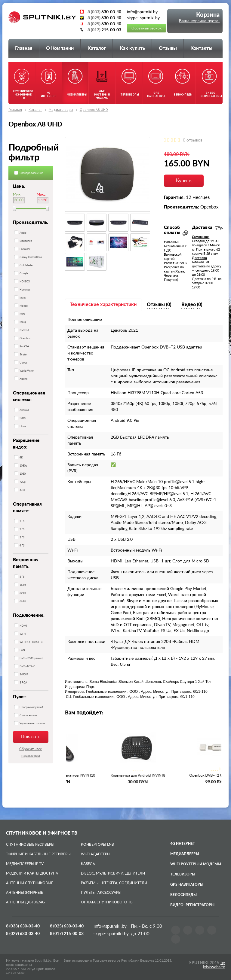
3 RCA (23, 683)
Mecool (24, 306)
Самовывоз (201, 237)
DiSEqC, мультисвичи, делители (113, 873)
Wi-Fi (23, 634)
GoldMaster (26, 265)
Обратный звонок (146, 28)
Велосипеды (183, 895)
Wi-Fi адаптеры (96, 854)
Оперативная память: (27, 508)
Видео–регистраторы (192, 905)
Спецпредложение (31, 173)
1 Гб (22, 521)
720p (23, 482)
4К (21, 458)
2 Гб (22, 530)
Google (24, 274)
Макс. (42, 194)
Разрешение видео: (26, 444)
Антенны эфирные (25, 893)
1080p (23, 466)
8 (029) (23, 934)
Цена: (19, 186)
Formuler (25, 249)
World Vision (27, 371)
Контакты (201, 48)
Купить (184, 181)
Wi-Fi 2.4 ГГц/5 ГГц (31, 642)
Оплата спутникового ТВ (107, 902)
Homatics (25, 290)
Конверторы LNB (97, 845)
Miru (22, 314)
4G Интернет (183, 844)
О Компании (60, 48)
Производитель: (31, 222)
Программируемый (31, 707)
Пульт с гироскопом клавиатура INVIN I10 (105, 775)
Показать (31, 737)
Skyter (23, 355)
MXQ (23, 322)
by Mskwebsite (214, 965)
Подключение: (29, 615)
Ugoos (23, 363)
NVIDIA (24, 330)
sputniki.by (117, 934)
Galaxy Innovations (31, 257)
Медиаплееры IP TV (25, 864)
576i (22, 490)
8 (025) (67, 926)
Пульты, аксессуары (101, 893)
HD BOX (25, 282)
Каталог (97, 48)
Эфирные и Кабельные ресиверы (38, 854)
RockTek (25, 347)
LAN (22, 650)
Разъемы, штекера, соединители (114, 883)
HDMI (23, 626)
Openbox (25, 338)
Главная (24, 48)
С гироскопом (28, 715)
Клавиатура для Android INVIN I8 (183, 775)
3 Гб (22, 538)
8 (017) (67, 934)
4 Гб (22, 546)
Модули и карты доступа (32, 873)
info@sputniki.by (110, 926)
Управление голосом (32, 724)
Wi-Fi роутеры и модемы (196, 864)
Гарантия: (174, 198)
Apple (23, 233)
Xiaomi (23, 379)
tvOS (23, 418)
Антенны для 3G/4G (25, 902)
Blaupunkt (26, 241)
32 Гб (23, 593)
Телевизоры (183, 874)
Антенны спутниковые (30, 883)
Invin (23, 298)
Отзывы (168, 48)
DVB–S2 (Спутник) (31, 658)
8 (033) (23, 926)
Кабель (88, 864)
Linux (23, 426)
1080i (23, 474)
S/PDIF (24, 675)
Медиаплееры (61, 110)
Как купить (132, 48)
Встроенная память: (26, 563)
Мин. (17, 194)
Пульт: (20, 697)
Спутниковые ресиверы (30, 845)
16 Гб (23, 585)
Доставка (199, 258)
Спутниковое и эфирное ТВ (42, 833)
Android (24, 410)
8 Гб (22, 577)
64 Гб (23, 601)
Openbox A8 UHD (94, 110)
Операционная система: (29, 396)
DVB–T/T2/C (27, 667)
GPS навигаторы (187, 884)
